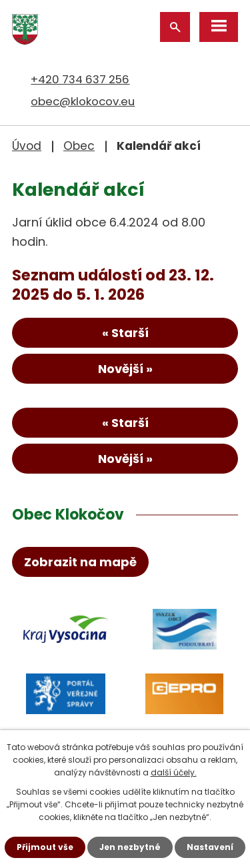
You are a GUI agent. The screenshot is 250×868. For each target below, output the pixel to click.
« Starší (125, 333)
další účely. (174, 772)
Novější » (125, 369)
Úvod (27, 146)
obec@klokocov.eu (83, 101)
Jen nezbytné (130, 847)
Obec (79, 146)
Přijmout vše (45, 847)
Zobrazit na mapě (80, 562)
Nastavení (210, 847)
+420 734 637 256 (80, 79)
